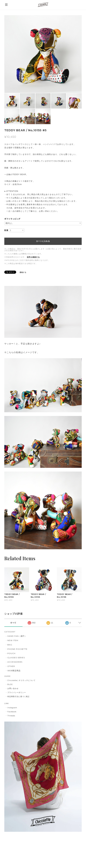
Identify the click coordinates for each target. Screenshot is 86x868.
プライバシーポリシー (17, 692)
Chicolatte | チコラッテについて (21, 680)
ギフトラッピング (12, 219)
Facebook (12, 712)
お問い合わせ (13, 688)
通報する (23, 272)
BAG (10, 645)
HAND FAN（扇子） (17, 636)
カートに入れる (43, 241)
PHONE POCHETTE (17, 649)
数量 (6, 230)
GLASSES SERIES (16, 658)
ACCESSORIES (15, 662)
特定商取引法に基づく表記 (18, 696)
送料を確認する (33, 257)
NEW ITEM (13, 640)
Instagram (12, 708)
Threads (11, 716)
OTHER (11, 666)
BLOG (10, 684)
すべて (13, 623)
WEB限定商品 (14, 671)
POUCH (11, 653)
